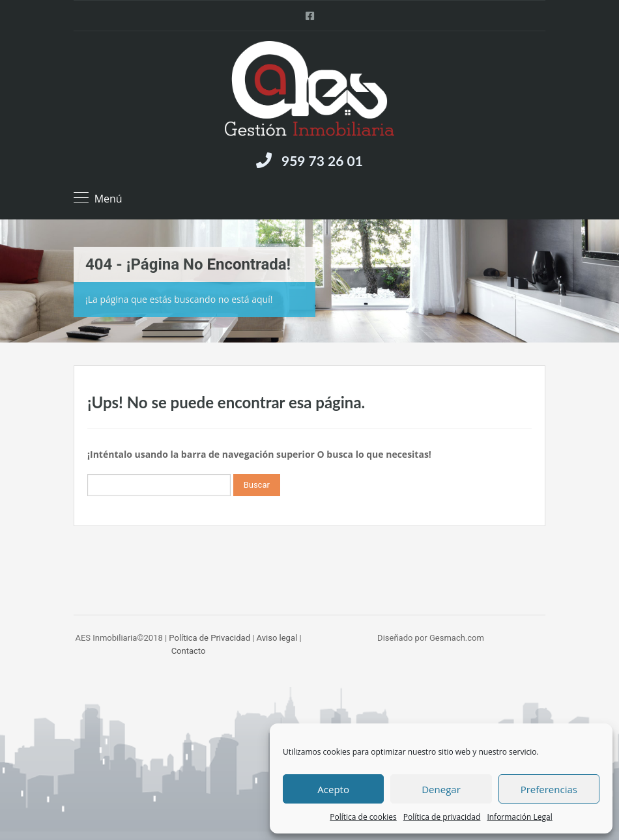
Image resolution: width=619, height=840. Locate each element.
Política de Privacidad (209, 638)
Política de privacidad (442, 817)
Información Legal (519, 817)
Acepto (333, 789)
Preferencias (549, 789)
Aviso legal (277, 638)
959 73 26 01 (322, 161)
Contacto (189, 651)
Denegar (441, 789)
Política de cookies (363, 817)
